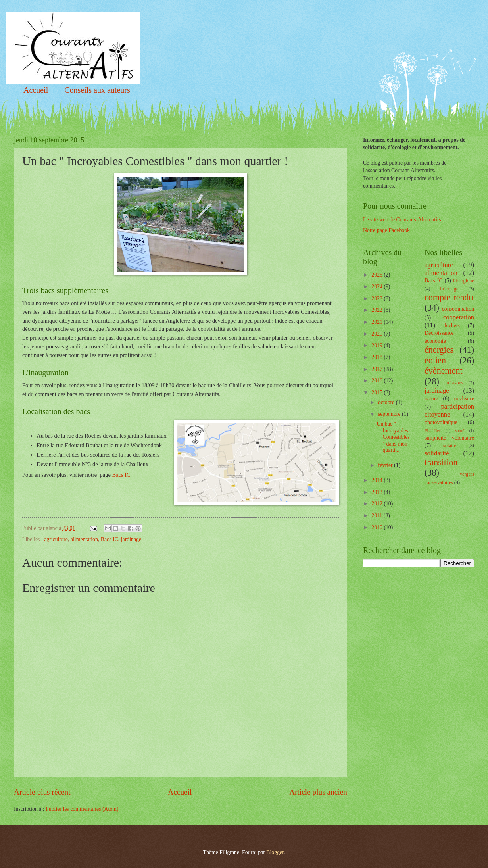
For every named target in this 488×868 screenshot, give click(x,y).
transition (441, 462)
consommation (458, 309)
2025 (378, 275)
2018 (378, 357)
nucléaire (464, 398)
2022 (378, 310)
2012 (378, 504)
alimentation (84, 539)
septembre (390, 414)
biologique (464, 281)
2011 (378, 516)
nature (431, 398)
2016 (378, 381)
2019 (378, 345)
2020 (378, 334)
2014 (378, 480)
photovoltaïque (441, 422)
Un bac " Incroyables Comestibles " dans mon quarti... (393, 437)
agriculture (56, 539)
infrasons (454, 383)
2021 (378, 322)
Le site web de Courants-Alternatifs (402, 220)
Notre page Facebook (386, 230)
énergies (439, 350)
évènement (444, 371)
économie (435, 341)
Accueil (36, 90)
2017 (378, 369)
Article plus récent (42, 792)
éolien (435, 360)
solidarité (437, 453)
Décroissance (439, 333)
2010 (378, 527)
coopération (459, 317)
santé (460, 430)
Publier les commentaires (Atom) (82, 809)
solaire (450, 446)
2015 (378, 393)
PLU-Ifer (432, 430)
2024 (378, 287)
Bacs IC (121, 475)
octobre (387, 402)
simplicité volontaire (449, 438)
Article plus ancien (318, 792)
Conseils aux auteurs (97, 90)
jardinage (131, 539)
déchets (452, 325)
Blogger (275, 852)
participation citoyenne (449, 410)
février (386, 465)
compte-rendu (449, 297)
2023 (378, 299)
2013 (378, 492)
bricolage (449, 289)
